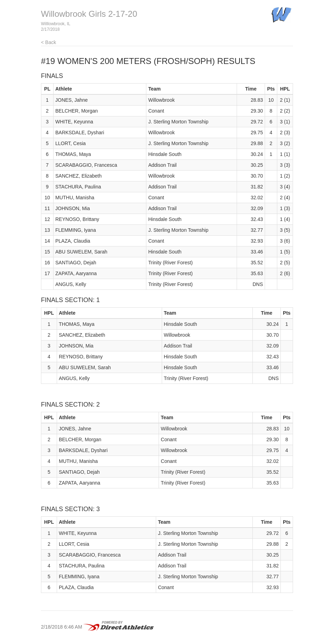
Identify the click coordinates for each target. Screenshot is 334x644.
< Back (48, 42)
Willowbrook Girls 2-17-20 (89, 14)
